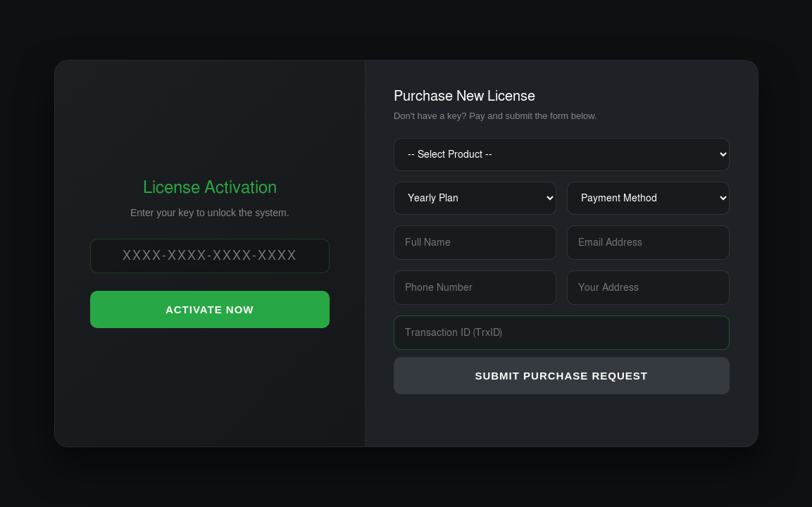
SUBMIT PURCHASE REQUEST (561, 376)
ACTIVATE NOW (210, 309)
